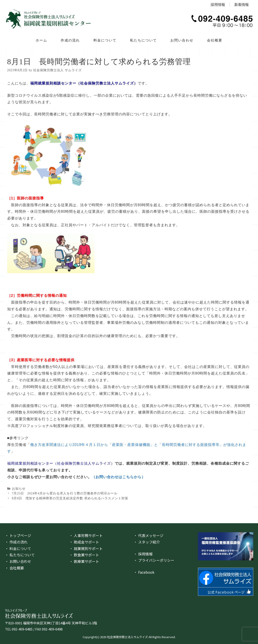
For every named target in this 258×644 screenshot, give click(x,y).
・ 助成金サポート (84, 542)
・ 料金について (18, 548)
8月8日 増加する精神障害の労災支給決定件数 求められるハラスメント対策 (70, 498)
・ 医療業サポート (84, 561)
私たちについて (143, 40)
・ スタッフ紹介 (147, 542)
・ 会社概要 (14, 568)
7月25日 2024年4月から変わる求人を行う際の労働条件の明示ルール (65, 493)
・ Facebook (144, 572)
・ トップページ (18, 535)
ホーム (41, 40)
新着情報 (242, 5)
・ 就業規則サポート (86, 548)
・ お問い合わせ (18, 561)
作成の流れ (70, 40)
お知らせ (19, 489)
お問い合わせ (182, 40)
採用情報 (218, 5)
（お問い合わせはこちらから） (119, 477)
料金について (105, 40)
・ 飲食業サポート (84, 555)
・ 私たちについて (20, 555)
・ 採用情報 (143, 554)
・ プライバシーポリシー (154, 560)
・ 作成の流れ (16, 542)
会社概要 (215, 40)
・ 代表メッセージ (149, 535)
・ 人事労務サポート (86, 535)
